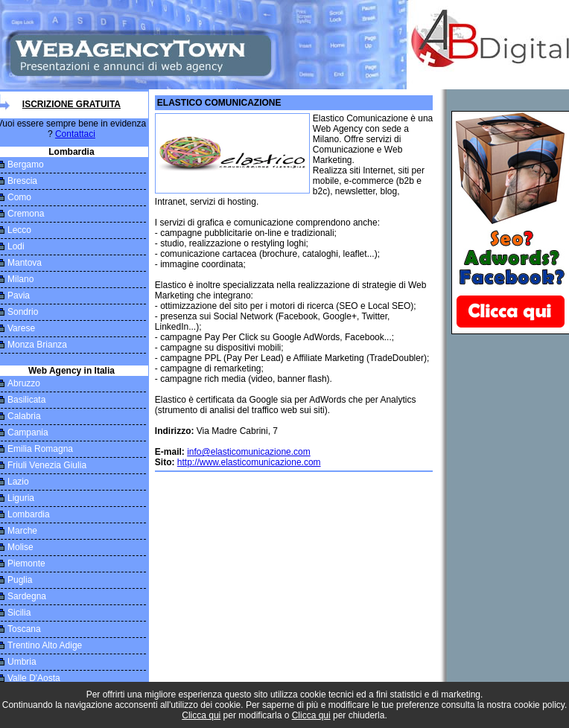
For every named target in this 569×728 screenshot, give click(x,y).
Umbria (22, 662)
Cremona (26, 214)
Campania (28, 432)
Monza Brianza (37, 345)
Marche (22, 531)
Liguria (21, 498)
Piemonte (26, 563)
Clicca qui (201, 715)
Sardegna (27, 596)
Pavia (19, 296)
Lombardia (29, 514)
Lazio (18, 482)
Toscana (24, 629)
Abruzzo (24, 383)
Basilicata (26, 400)
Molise (20, 547)
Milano (20, 279)
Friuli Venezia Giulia (47, 465)
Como (19, 197)
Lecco (19, 230)
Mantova (25, 263)
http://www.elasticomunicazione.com (249, 462)
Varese (21, 328)
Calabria (24, 416)
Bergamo (26, 165)
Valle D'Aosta (34, 678)
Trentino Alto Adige (45, 645)
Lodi (16, 246)
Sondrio (23, 312)
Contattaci (75, 134)
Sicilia (19, 613)
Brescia (22, 181)
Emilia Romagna (40, 449)
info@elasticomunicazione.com (249, 452)
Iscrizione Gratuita (71, 104)
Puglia (20, 580)
